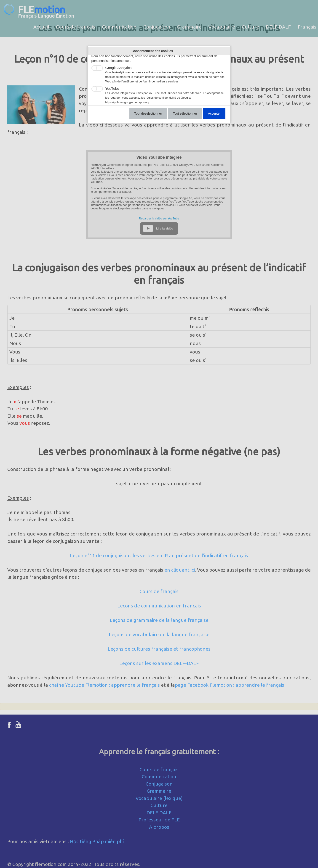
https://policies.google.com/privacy (127, 102)
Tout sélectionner (185, 113)
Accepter (214, 113)
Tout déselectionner (148, 113)
